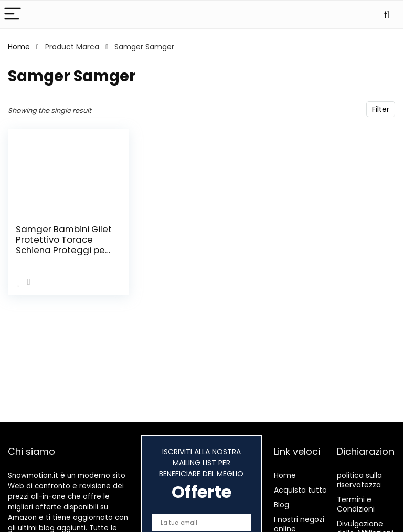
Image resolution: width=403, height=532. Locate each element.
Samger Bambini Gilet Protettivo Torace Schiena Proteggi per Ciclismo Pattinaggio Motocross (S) (64, 250)
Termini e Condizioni (356, 504)
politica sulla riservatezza (359, 480)
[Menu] (13, 14)
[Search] (387, 14)
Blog (282, 505)
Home (19, 47)
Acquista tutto (300, 490)
